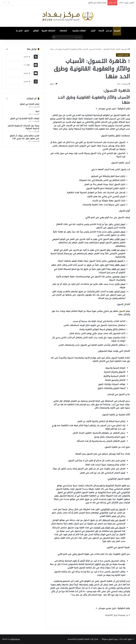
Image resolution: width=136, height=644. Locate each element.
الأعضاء (101, 31)
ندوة (37, 111)
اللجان (93, 31)
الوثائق (36, 31)
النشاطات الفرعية (48, 31)
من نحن (109, 31)
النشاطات (63, 31)
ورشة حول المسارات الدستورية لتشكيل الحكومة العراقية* (23, 127)
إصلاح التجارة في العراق (97, 3)
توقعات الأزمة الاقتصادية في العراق (25, 119)
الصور (26, 31)
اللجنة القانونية (109, 49)
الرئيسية (117, 31)
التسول (122, 311)
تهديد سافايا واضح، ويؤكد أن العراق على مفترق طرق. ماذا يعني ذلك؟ (24, 137)
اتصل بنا (19, 31)
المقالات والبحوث (79, 31)
